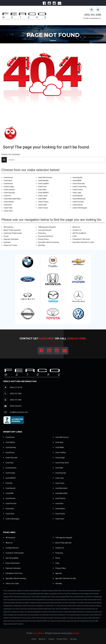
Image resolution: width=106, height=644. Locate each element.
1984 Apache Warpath (47, 227)
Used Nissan (9, 202)
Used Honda (77, 190)
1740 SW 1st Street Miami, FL (92, 18)
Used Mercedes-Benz (12, 199)
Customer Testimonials (13, 233)
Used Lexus (43, 196)
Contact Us (77, 230)
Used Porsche (78, 202)
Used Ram (8, 205)
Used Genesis (9, 190)
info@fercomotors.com (19, 412)
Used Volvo (8, 211)
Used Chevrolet (79, 184)
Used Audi (8, 180)
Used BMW (77, 180)
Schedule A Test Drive (81, 239)
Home (6, 236)
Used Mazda (78, 196)
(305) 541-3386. (77, 339)
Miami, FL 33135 (16, 387)
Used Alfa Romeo (45, 177)
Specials (7, 242)
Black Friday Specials (12, 230)
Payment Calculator (11, 239)
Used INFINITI (43, 193)
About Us (76, 227)
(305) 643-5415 (16, 406)
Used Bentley (43, 180)
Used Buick (8, 184)
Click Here (47, 339)
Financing (42, 233)
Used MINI (42, 199)
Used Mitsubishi (79, 199)
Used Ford (42, 187)
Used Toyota (43, 208)
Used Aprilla (77, 177)
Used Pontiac (43, 202)
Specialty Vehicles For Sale (83, 242)
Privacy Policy (43, 239)
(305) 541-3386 (93, 15)
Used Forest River (79, 187)
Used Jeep (77, 193)
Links (75, 236)
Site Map (41, 245)
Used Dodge (9, 187)
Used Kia (7, 196)
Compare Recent (45, 230)
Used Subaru (78, 205)
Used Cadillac (43, 184)
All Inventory (8, 227)
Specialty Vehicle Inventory (49, 242)
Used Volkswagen (80, 208)
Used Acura (8, 177)
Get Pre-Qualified (79, 233)
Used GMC (42, 190)
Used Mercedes (60, 488)
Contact (51, 639)
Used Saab (42, 205)
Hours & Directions (45, 236)
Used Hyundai (9, 193)
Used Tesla (8, 208)
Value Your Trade (10, 245)
